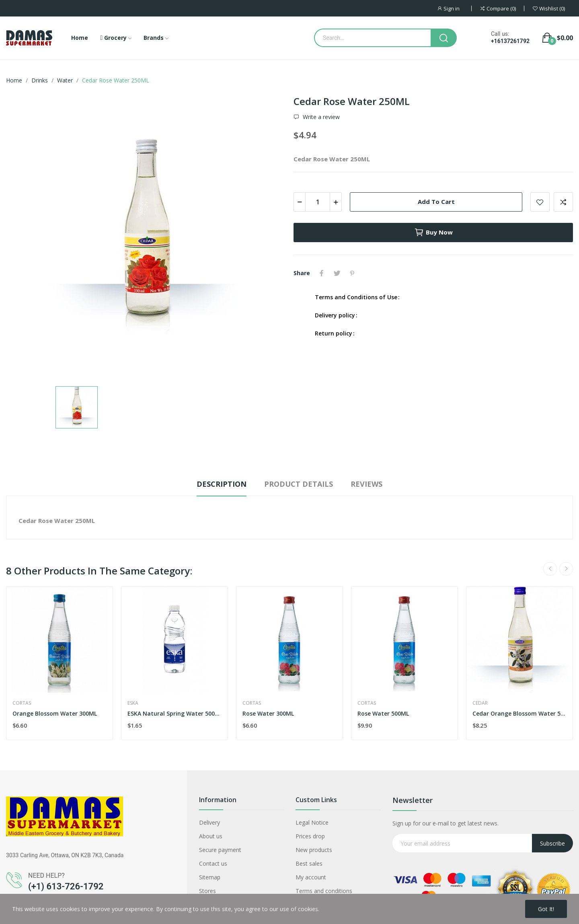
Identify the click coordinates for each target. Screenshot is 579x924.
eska (133, 703)
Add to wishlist (540, 202)
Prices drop (310, 836)
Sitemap (210, 877)
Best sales (309, 863)
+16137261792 (510, 41)
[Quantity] (318, 202)
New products (314, 850)
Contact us (213, 863)
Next (566, 569)
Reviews (366, 484)
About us (211, 836)
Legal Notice (312, 822)
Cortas (22, 703)
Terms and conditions (324, 891)
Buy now (433, 233)
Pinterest (352, 273)
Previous (550, 569)
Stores (207, 891)
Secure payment (220, 850)
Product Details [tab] (299, 484)
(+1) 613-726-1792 (66, 886)
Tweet (337, 273)
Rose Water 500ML (383, 713)
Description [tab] (222, 484)
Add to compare (563, 202)
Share (322, 273)
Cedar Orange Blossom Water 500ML (519, 713)
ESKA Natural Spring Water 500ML (175, 713)
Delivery (209, 822)
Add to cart (436, 202)
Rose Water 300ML (268, 713)
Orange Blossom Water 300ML (55, 713)
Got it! (546, 909)
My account (311, 877)
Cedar (480, 703)
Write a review (320, 117)
